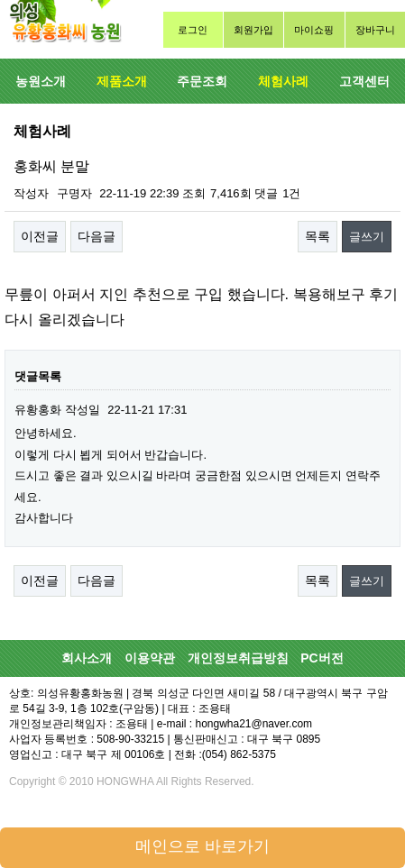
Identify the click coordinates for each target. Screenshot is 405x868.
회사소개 (87, 658)
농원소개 (41, 81)
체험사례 (283, 81)
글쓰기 (367, 237)
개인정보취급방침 (238, 658)
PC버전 (322, 658)
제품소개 (122, 81)
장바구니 (375, 30)
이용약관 (150, 658)
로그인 (193, 30)
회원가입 (253, 30)
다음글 (97, 236)
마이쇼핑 (314, 30)
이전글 (40, 236)
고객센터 (364, 81)
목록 (318, 236)
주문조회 (202, 81)
